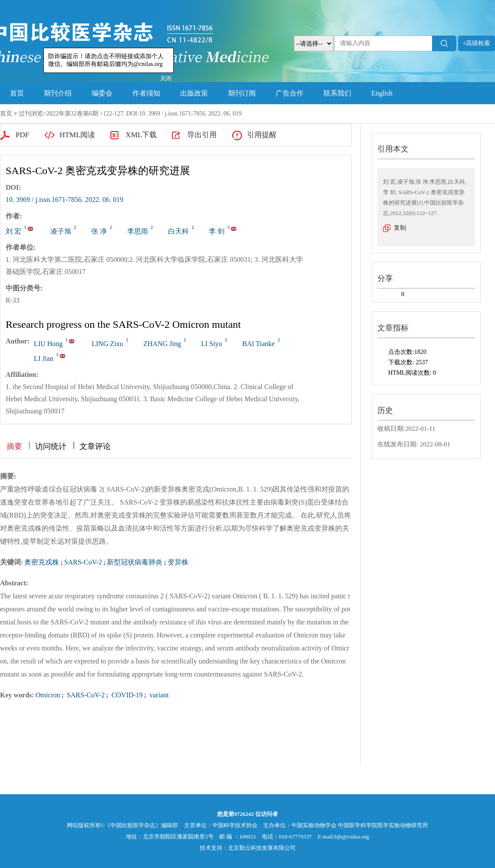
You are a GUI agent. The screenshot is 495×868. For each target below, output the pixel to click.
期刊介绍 (58, 93)
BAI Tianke (259, 344)
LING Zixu (107, 344)
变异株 (178, 562)
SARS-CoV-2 (83, 562)
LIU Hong (48, 344)
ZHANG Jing (162, 344)
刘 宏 (13, 231)
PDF (22, 135)
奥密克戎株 (42, 562)
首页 (17, 93)
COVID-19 (126, 695)
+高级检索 (477, 43)
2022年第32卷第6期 (72, 114)
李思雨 (138, 231)
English (382, 93)
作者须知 (146, 93)
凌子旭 (61, 231)
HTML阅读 (77, 135)
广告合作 (290, 93)
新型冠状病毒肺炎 (135, 562)
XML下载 (141, 135)
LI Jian (44, 358)
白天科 (178, 231)
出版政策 (194, 93)
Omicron (48, 695)
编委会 (102, 93)
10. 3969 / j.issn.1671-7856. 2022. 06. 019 (64, 200)
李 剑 (217, 231)
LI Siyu (211, 344)
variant (158, 695)
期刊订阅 (242, 93)
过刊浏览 (31, 114)
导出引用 (202, 135)
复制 (400, 228)
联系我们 (337, 93)
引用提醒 (262, 135)
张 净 (99, 231)
